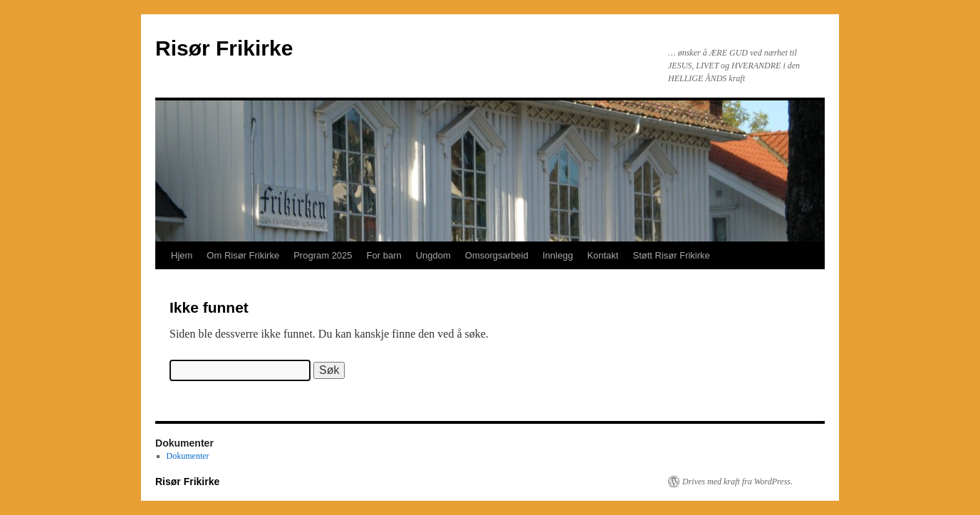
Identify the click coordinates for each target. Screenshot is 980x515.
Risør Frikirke (224, 48)
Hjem (182, 255)
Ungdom (433, 255)
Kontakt (603, 255)
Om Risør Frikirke (243, 255)
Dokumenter (188, 456)
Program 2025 (323, 255)
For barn (384, 255)
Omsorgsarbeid (497, 255)
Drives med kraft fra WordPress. (737, 482)
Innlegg (558, 255)
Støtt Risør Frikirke (671, 255)
